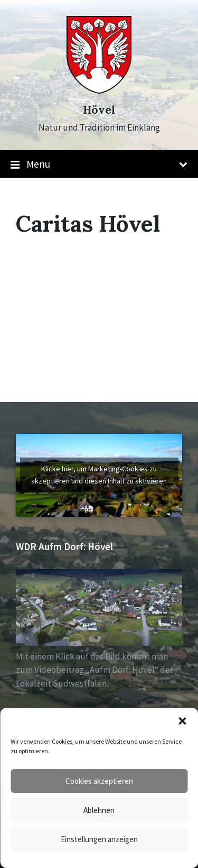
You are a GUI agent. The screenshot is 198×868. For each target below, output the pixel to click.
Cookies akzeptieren (99, 781)
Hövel (99, 110)
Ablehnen (99, 810)
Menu (99, 165)
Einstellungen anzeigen (99, 839)
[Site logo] (99, 90)
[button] (182, 721)
